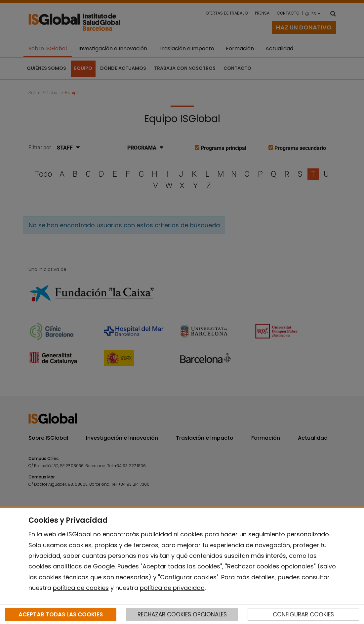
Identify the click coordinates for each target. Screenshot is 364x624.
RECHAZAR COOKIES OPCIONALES (182, 614)
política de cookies (81, 588)
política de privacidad (172, 588)
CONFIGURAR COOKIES (303, 614)
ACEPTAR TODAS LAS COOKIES (61, 614)
